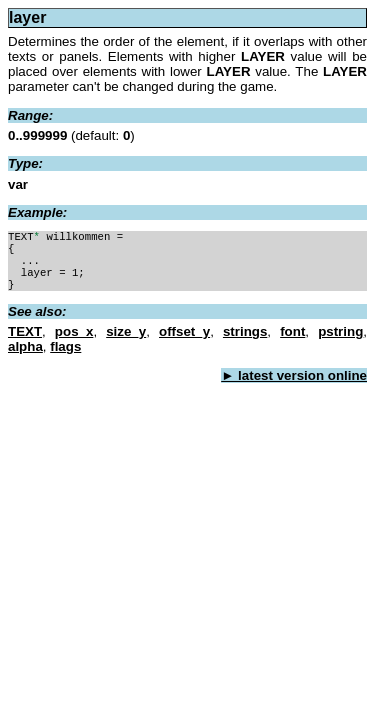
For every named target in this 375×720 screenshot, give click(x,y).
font (292, 341)
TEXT (25, 341)
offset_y (184, 341)
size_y (126, 341)
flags (65, 356)
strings (245, 341)
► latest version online (294, 385)
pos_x (74, 341)
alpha (25, 356)
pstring (340, 341)
